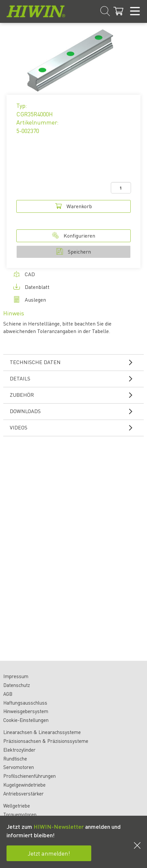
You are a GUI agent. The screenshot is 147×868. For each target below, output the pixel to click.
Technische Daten (75, 362)
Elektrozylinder (19, 750)
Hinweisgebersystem (26, 711)
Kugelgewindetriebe (24, 785)
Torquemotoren (20, 814)
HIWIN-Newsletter (59, 826)
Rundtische (15, 759)
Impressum (16, 676)
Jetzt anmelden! (49, 853)
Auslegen (30, 300)
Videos (75, 427)
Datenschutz (17, 685)
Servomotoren (19, 767)
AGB (8, 694)
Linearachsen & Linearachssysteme (42, 732)
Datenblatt (31, 287)
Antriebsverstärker (23, 793)
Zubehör (75, 395)
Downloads (75, 411)
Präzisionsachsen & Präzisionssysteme (46, 741)
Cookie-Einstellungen (26, 720)
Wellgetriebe (17, 806)
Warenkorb (73, 206)
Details (75, 378)
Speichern (74, 251)
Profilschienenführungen (29, 776)
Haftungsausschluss (25, 703)
